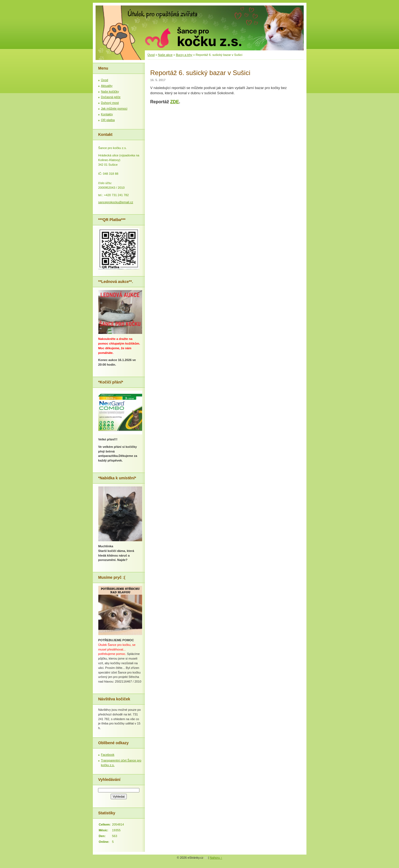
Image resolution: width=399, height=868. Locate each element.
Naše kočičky (110, 91)
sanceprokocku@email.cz (116, 202)
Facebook (108, 755)
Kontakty (107, 114)
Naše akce (165, 55)
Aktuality (107, 86)
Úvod (151, 55)
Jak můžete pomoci (114, 108)
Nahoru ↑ (216, 858)
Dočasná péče (111, 97)
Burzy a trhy (184, 55)
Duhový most (110, 103)
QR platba (108, 120)
